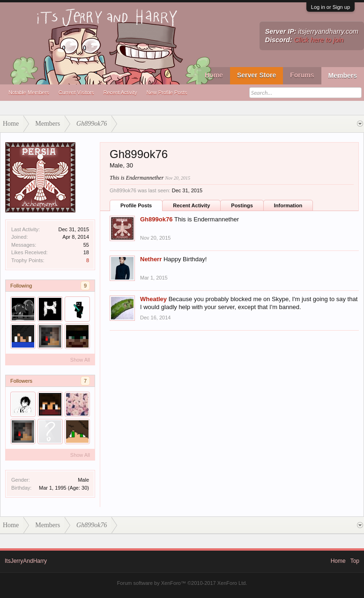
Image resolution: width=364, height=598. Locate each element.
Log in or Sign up (331, 7)
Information (288, 205)
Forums (302, 75)
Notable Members (29, 92)
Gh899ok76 (156, 219)
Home (214, 75)
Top (355, 561)
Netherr (151, 259)
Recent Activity (120, 92)
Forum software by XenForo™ (182, 583)
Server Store (256, 75)
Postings (242, 205)
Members (343, 76)
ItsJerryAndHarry (26, 561)
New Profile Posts (167, 92)
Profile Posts (136, 205)
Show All (80, 360)
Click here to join (319, 40)
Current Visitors (76, 92)
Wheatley (153, 299)
